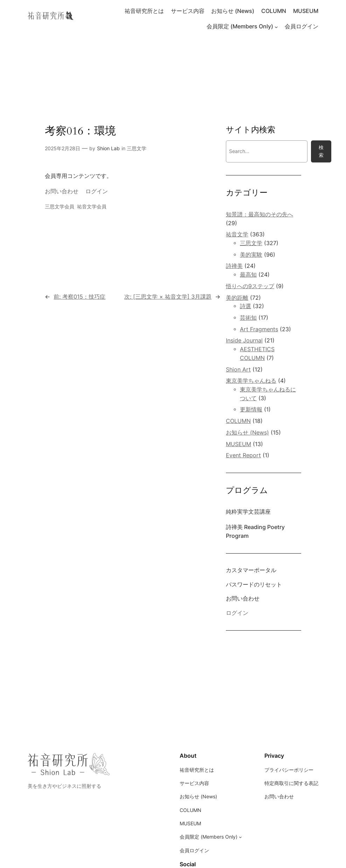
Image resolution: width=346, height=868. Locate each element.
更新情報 (251, 409)
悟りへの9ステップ (250, 286)
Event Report (243, 455)
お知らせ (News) (247, 433)
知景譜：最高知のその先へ (259, 214)
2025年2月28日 (63, 148)
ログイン (97, 191)
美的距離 (237, 298)
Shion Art (238, 370)
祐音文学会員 (92, 206)
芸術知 (248, 318)
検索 (321, 151)
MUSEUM (238, 444)
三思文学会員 (60, 206)
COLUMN (238, 421)
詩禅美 (234, 266)
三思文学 (137, 148)
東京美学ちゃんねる (251, 381)
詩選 (245, 306)
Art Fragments (259, 329)
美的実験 (251, 255)
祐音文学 (237, 234)
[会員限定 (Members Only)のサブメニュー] (276, 27)
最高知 (248, 275)
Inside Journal (244, 341)
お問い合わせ (62, 191)
